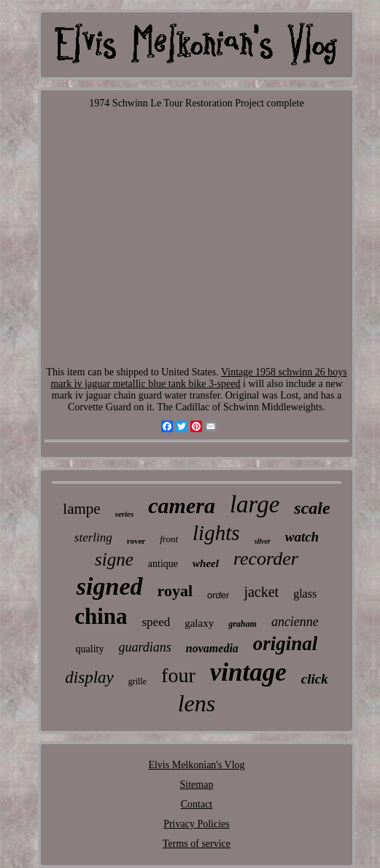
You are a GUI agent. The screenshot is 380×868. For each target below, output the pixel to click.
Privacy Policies (197, 824)
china (101, 616)
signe (114, 559)
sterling (93, 537)
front (169, 539)
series (125, 514)
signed (110, 586)
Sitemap (197, 785)
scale (312, 508)
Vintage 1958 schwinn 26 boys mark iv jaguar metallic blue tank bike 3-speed (198, 378)
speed (156, 622)
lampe (81, 509)
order (218, 595)
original (286, 644)
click (315, 679)
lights (216, 533)
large (255, 504)
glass (305, 594)
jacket (261, 592)
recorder (266, 559)
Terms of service (197, 844)
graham (243, 624)
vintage (248, 672)
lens (197, 703)
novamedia (212, 648)
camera (182, 505)
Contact (197, 804)
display (89, 677)
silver (263, 541)
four (178, 675)
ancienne (295, 622)
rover (136, 541)
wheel (206, 563)
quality (90, 649)
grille (137, 681)
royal (175, 591)
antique (163, 564)
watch (302, 537)
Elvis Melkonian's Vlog (196, 765)
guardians (145, 647)
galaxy (199, 623)
